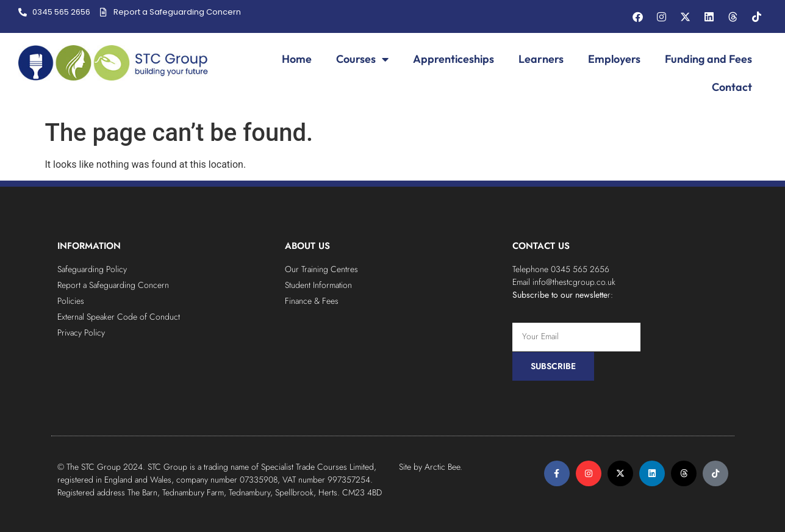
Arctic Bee (442, 467)
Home (297, 59)
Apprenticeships (453, 59)
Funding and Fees (708, 59)
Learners (541, 59)
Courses (362, 59)
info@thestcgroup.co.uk (574, 282)
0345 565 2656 (580, 269)
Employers (614, 59)
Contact (732, 87)
